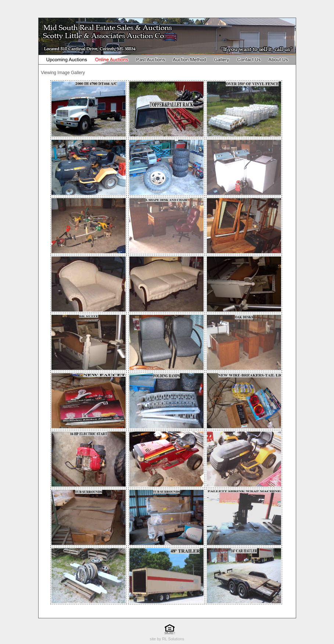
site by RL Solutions (167, 639)
